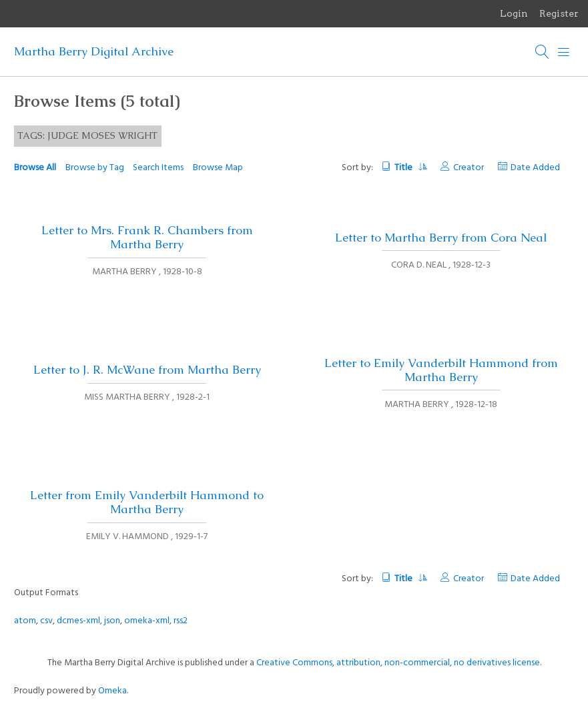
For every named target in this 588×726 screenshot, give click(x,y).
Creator (469, 168)
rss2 (181, 621)
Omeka (112, 691)
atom (25, 621)
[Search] (543, 52)
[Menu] (564, 52)
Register (559, 13)
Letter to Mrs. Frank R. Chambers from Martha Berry (147, 237)
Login (514, 13)
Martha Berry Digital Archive (94, 51)
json (112, 621)
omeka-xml (147, 621)
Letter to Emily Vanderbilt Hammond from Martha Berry (441, 370)
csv (46, 621)
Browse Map (218, 168)
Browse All (35, 168)
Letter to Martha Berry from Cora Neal (441, 238)
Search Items (158, 168)
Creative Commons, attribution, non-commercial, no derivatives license (398, 663)
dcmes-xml (78, 621)
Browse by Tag (95, 168)
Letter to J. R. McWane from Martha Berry (147, 370)
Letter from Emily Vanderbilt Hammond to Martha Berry (147, 502)
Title (410, 168)
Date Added (535, 168)
